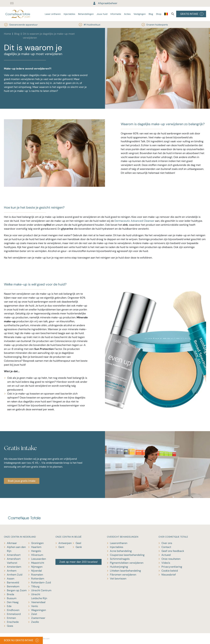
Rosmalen (37, 575)
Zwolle (35, 622)
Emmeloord (14, 614)
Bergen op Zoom (17, 590)
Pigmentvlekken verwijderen (127, 563)
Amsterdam (14, 567)
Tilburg (35, 586)
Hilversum (37, 555)
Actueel (166, 555)
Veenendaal (38, 602)
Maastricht (38, 563)
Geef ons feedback (173, 551)
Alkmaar (12, 543)
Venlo (35, 606)
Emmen (11, 618)
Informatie (116, 14)
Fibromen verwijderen (123, 575)
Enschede (13, 622)
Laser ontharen (53, 14)
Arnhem (12, 571)
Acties (127, 14)
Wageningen (39, 610)
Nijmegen (37, 567)
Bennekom (13, 586)
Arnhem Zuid (15, 575)
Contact (166, 547)
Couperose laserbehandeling (127, 555)
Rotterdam (38, 579)
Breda (10, 594)
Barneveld (13, 582)
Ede (9, 606)
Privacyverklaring (172, 567)
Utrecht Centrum (41, 590)
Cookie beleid (170, 571)
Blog (151, 14)
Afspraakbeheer (105, 3)
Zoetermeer (38, 618)
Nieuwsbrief (169, 575)
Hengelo (36, 551)
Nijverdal (37, 571)
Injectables (69, 14)
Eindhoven (13, 610)
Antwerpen (65, 543)
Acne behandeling (121, 551)
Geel (78, 543)
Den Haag (13, 602)
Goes (10, 626)
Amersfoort (14, 555)
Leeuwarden (39, 559)
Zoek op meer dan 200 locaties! (79, 562)
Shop (159, 14)
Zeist (34, 614)
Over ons (167, 543)
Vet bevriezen (118, 579)
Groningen (37, 543)
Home (7, 34)
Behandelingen (86, 14)
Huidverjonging (119, 567)
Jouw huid (102, 14)
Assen (11, 579)
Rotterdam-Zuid (41, 582)
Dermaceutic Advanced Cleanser (134, 221)
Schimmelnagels (120, 559)
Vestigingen (140, 14)
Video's (166, 563)
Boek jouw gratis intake (22, 481)
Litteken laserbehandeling (125, 571)
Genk (79, 547)
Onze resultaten (171, 559)
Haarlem (36, 547)
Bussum (12, 598)
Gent (61, 547)
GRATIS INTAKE (192, 14)
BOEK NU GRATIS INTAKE (21, 640)
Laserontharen (119, 543)
